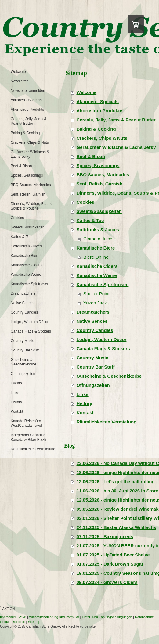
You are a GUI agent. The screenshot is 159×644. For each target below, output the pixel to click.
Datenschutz (144, 617)
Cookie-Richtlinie (13, 622)
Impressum (8, 617)
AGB (23, 617)
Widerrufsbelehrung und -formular (54, 617)
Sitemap (34, 622)
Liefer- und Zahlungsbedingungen (107, 617)
